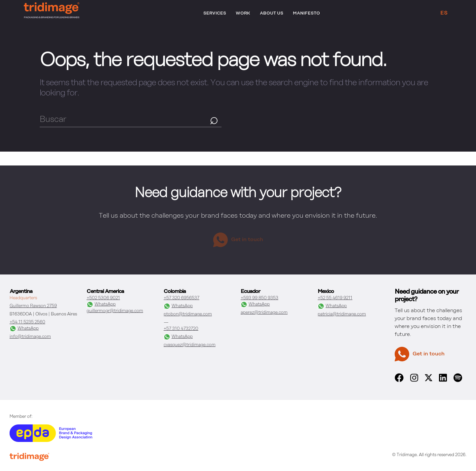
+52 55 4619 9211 (335, 298)
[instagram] (414, 381)
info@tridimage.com (30, 337)
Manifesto (306, 13)
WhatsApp (24, 329)
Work (243, 13)
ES (444, 13)
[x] (429, 380)
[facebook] (399, 381)
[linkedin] (443, 381)
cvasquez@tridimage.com (190, 345)
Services (215, 13)
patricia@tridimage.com (342, 314)
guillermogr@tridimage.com (115, 311)
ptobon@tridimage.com (188, 314)
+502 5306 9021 (103, 298)
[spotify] (458, 381)
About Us (272, 13)
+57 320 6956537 (181, 298)
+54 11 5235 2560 (27, 322)
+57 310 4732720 (181, 329)
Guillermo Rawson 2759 (33, 306)
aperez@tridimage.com (264, 313)
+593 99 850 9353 (259, 298)
